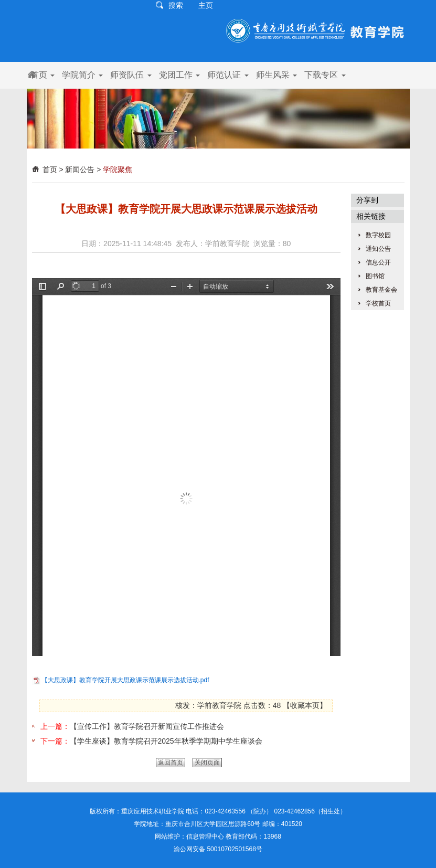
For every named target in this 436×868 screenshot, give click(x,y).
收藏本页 (305, 705)
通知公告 (378, 249)
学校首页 (378, 303)
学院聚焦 (118, 170)
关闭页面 (207, 763)
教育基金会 (381, 290)
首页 (42, 75)
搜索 (176, 5)
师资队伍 (131, 75)
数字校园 (378, 235)
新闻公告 (80, 170)
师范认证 (228, 75)
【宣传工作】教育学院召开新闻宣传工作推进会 (147, 726)
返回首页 (171, 763)
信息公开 (378, 262)
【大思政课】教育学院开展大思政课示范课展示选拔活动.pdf (125, 680)
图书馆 (375, 276)
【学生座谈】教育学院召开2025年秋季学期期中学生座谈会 (166, 741)
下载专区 (325, 75)
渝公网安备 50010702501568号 (218, 849)
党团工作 (179, 75)
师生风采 (277, 75)
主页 (206, 5)
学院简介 (82, 75)
